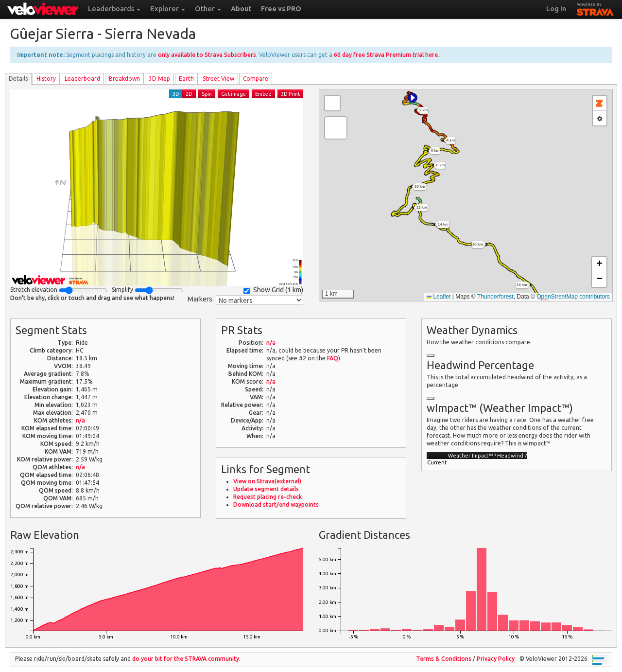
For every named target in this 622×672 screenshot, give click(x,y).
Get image (233, 94)
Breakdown (124, 79)
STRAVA (595, 8)
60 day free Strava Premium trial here (386, 55)
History (46, 79)
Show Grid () (273, 290)
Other (208, 9)
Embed (263, 94)
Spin (207, 94)
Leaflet (439, 297)
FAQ (333, 358)
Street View (218, 79)
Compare (256, 79)
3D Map (159, 79)
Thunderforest (495, 297)
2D (189, 94)
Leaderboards (114, 9)
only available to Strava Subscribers (207, 55)
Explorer (168, 9)
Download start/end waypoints (276, 504)
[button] (413, 98)
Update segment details (266, 489)
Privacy (496, 659)
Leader (82, 79)
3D (176, 94)
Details (18, 79)
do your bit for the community (186, 659)
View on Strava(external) (267, 481)
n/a (80, 420)
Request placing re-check (268, 497)
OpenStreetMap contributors (573, 297)
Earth (186, 79)
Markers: (201, 299)
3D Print (290, 94)
